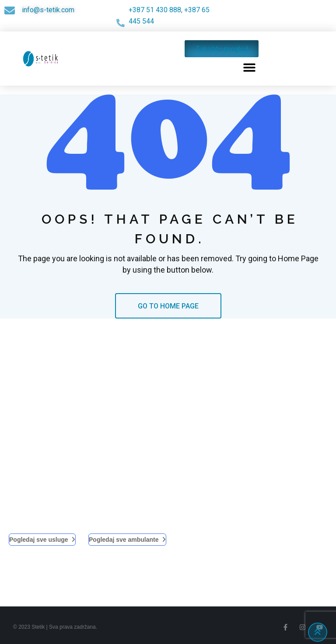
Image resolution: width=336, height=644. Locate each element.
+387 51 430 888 (155, 10)
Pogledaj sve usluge (42, 540)
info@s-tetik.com (48, 10)
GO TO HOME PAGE (168, 306)
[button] (250, 67)
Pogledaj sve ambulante (127, 540)
